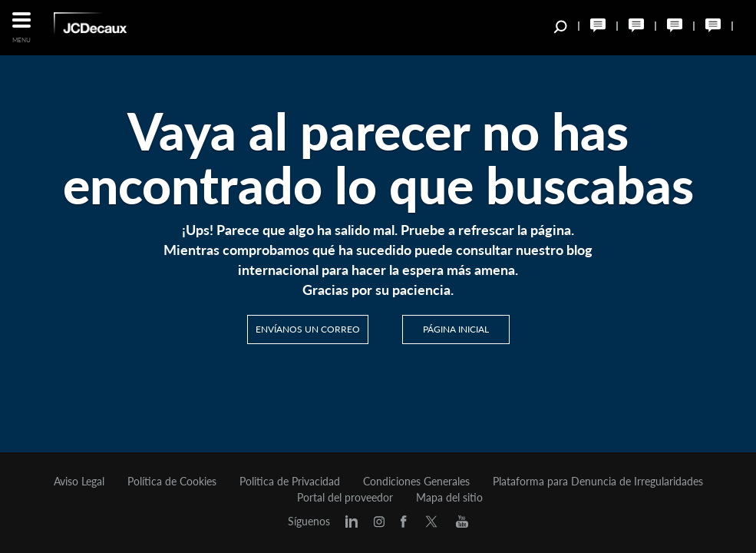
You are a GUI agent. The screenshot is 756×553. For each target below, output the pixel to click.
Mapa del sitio (449, 498)
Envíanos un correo (308, 329)
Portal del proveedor (345, 498)
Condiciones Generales (416, 482)
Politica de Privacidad (290, 482)
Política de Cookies (172, 482)
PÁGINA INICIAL (456, 329)
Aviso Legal (79, 482)
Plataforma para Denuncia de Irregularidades (598, 482)
